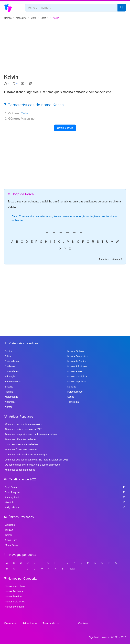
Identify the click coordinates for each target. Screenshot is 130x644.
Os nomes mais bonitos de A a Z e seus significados (32, 465)
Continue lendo (65, 128)
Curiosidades (12, 371)
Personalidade (75, 392)
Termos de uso (51, 623)
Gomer (9, 535)
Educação (10, 376)
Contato (83, 623)
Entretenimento (13, 382)
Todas (72, 569)
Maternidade (12, 397)
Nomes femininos (14, 591)
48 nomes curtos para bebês (20, 470)
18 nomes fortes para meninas (21, 449)
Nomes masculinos (15, 586)
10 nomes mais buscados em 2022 (23, 429)
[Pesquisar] (122, 8)
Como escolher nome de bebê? (21, 444)
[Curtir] (7, 84)
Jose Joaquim (65, 492)
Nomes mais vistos (15, 602)
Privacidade (30, 623)
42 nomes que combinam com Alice (24, 424)
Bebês (8, 351)
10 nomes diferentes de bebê (20, 439)
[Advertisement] (65, 48)
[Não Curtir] (15, 84)
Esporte (9, 387)
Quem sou (10, 623)
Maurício (65, 502)
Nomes (9, 407)
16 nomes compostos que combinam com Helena (31, 434)
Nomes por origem (15, 607)
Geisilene (10, 525)
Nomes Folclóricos (77, 366)
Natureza (10, 402)
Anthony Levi (65, 497)
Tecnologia (73, 402)
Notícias (72, 387)
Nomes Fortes (75, 371)
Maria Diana (11, 545)
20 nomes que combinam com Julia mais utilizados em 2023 (37, 460)
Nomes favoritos (13, 597)
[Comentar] (23, 84)
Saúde (71, 397)
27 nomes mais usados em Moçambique (26, 455)
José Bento (65, 487)
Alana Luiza (11, 540)
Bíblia (8, 356)
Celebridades (12, 361)
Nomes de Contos (77, 361)
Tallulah (9, 530)
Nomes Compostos (77, 356)
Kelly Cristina (65, 507)
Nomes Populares (77, 382)
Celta (24, 113)
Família (9, 392)
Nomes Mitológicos (77, 376)
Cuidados (10, 366)
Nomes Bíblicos (76, 351)
